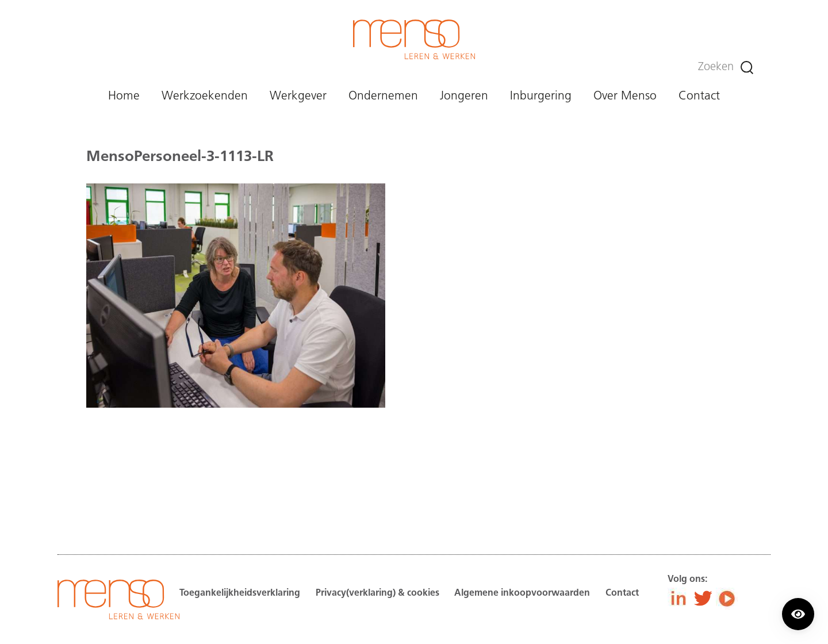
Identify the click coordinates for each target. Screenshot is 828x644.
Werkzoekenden (205, 96)
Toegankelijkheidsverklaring (240, 593)
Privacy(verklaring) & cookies (377, 593)
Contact (699, 96)
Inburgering (541, 96)
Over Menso (625, 96)
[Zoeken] (747, 68)
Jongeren (464, 96)
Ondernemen (383, 96)
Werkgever (298, 96)
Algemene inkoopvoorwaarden (522, 593)
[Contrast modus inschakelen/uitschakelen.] (798, 614)
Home (124, 96)
